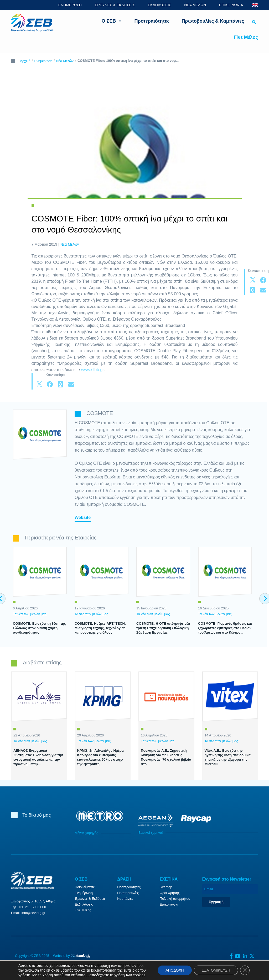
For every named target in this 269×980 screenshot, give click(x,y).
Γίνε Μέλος (246, 37)
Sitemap (166, 887)
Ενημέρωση (43, 61)
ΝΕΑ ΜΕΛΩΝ (195, 5)
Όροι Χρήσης (170, 893)
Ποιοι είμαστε (85, 887)
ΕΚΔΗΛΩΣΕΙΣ (160, 5)
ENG (255, 5)
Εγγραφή (216, 902)
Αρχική (25, 61)
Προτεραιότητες (152, 21)
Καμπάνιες (125, 899)
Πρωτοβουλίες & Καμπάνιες (213, 21)
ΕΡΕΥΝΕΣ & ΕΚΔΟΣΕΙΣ (115, 5)
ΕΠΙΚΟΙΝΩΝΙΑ (231, 5)
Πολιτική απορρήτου (175, 899)
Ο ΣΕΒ (112, 21)
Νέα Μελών (65, 61)
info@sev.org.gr (33, 913)
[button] (254, 22)
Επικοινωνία (169, 904)
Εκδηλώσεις (84, 904)
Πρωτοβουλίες (128, 893)
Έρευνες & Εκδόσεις (90, 899)
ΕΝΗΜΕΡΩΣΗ (70, 5)
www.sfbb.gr (92, 370)
